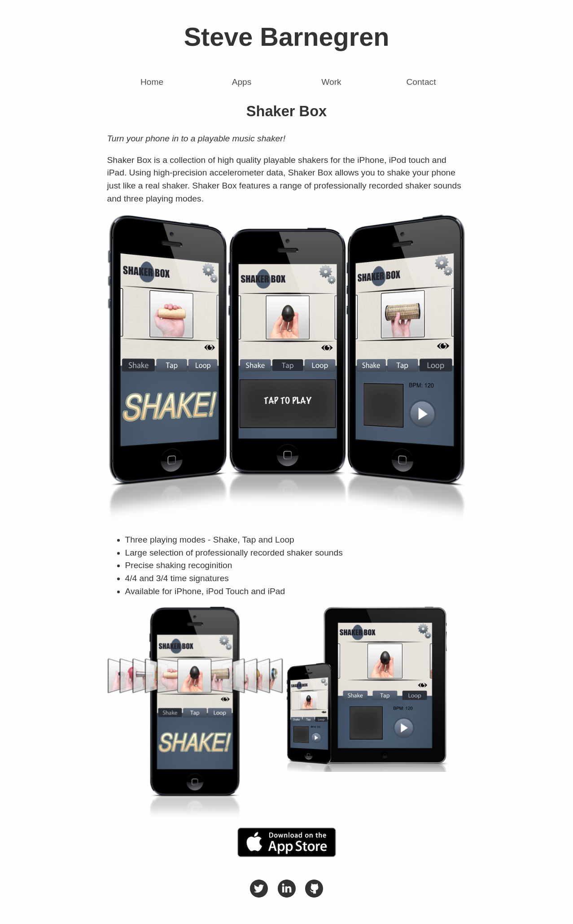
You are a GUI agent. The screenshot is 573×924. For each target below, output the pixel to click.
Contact (421, 82)
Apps (242, 82)
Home (152, 82)
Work (331, 82)
